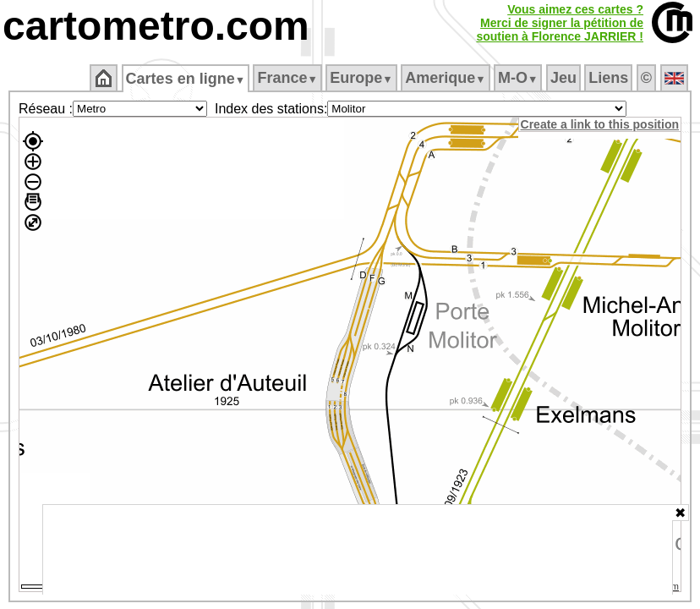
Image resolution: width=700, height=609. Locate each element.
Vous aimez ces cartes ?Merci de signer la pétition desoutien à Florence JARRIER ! (560, 23)
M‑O (520, 78)
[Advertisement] (358, 550)
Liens (610, 78)
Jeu (564, 78)
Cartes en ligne (186, 79)
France (289, 78)
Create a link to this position (601, 124)
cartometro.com (156, 26)
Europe (363, 78)
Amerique (447, 78)
